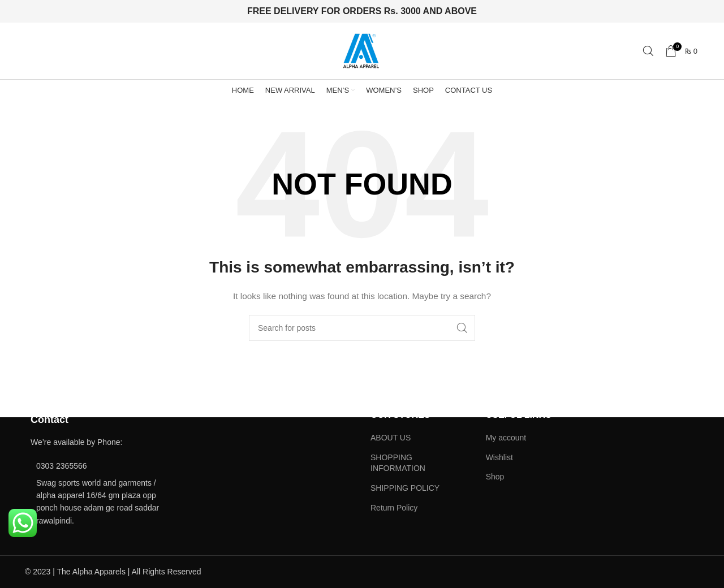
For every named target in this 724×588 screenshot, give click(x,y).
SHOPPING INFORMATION (398, 463)
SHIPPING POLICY (405, 488)
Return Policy (394, 508)
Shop (495, 477)
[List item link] (103, 466)
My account (506, 438)
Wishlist (499, 457)
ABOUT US (391, 438)
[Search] (648, 51)
